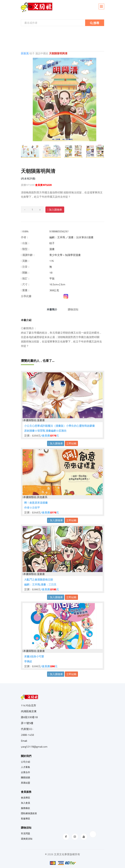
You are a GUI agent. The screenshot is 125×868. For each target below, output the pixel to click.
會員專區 (25, 798)
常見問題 (25, 833)
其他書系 (42, 497)
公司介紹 (25, 762)
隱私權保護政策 (29, 813)
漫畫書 (41, 420)
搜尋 (95, 23)
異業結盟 (25, 783)
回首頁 (25, 53)
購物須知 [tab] (73, 309)
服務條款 (25, 808)
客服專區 (25, 819)
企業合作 (25, 772)
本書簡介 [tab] (52, 309)
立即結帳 (71, 443)
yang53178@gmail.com (34, 747)
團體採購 (25, 778)
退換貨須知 (27, 839)
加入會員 (25, 803)
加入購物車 (55, 210)
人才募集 (25, 767)
